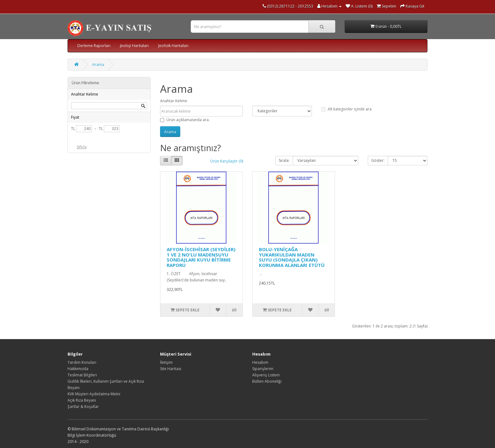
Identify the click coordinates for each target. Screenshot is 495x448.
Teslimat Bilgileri (82, 375)
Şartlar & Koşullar (83, 407)
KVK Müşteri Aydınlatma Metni (94, 394)
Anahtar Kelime (174, 101)
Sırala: (284, 160)
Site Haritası (171, 369)
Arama (98, 65)
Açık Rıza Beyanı (82, 400)
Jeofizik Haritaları (173, 46)
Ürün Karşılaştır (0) (227, 161)
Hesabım (260, 362)
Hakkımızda (78, 369)
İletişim (166, 362)
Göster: (378, 160)
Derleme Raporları (94, 46)
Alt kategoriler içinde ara (346, 109)
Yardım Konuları (82, 362)
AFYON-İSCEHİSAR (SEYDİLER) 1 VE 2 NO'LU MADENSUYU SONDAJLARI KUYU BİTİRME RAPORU (201, 257)
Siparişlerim (263, 369)
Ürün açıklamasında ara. (185, 120)
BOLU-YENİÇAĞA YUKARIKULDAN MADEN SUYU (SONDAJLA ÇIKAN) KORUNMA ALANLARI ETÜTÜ (292, 257)
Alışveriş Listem (266, 375)
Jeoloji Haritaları (134, 46)
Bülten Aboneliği (267, 381)
